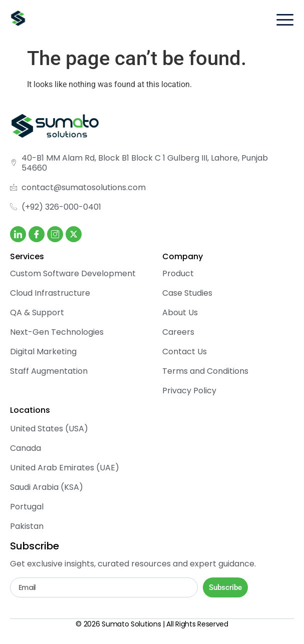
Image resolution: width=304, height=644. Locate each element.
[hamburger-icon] (285, 21)
